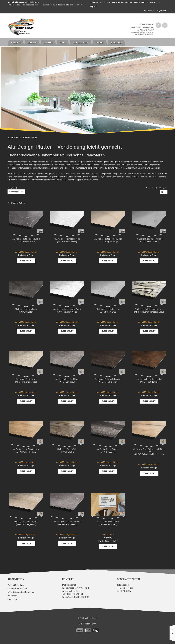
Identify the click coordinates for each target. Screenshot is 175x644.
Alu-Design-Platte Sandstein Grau (149, 309)
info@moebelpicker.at (144, 34)
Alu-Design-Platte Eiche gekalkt (26, 522)
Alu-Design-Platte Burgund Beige (108, 239)
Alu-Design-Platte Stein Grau (108, 309)
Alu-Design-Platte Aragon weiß (67, 239)
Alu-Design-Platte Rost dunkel (149, 379)
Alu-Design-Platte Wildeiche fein (26, 449)
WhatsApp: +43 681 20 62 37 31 (142, 33)
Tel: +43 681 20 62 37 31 (145, 31)
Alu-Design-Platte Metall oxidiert (108, 379)
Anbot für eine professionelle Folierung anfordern (64, 5)
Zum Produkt (26, 261)
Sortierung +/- (14, 192)
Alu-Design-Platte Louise (26, 379)
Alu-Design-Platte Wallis (67, 449)
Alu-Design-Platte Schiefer (26, 309)
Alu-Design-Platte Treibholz (108, 449)
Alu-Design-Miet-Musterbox (108, 522)
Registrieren (162, 11)
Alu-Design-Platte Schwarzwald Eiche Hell (149, 450)
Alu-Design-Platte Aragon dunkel (26, 239)
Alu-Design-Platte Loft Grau (67, 379)
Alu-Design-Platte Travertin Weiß (67, 309)
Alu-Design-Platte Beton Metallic (149, 239)
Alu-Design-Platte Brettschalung (67, 522)
